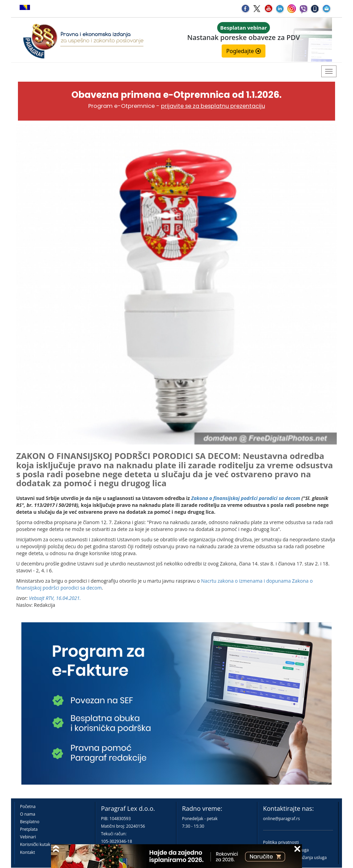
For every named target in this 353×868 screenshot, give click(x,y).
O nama (28, 814)
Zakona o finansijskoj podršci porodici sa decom (246, 498)
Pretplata (29, 829)
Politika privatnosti (281, 842)
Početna (28, 806)
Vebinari (28, 837)
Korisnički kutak (35, 844)
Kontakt (27, 852)
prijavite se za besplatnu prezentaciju (213, 106)
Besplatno (30, 822)
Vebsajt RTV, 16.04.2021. (55, 598)
